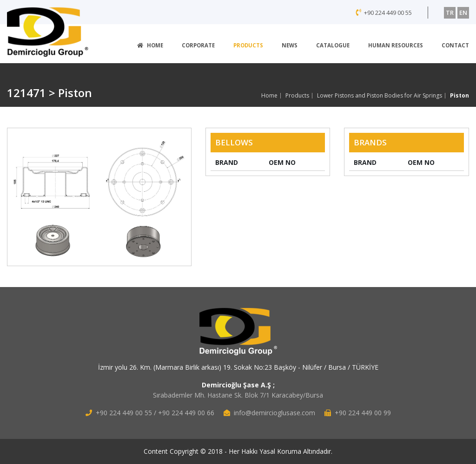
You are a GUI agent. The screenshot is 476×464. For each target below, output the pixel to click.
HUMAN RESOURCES (396, 45)
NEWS (290, 45)
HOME (150, 45)
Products (297, 96)
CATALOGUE (333, 45)
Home (269, 96)
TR (450, 13)
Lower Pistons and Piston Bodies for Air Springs (380, 96)
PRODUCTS (248, 45)
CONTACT (455, 45)
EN (463, 13)
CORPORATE (198, 45)
